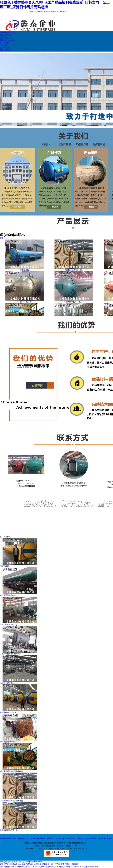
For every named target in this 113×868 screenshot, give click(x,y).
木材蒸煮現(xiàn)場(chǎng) (11, 742)
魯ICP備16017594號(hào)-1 (78, 843)
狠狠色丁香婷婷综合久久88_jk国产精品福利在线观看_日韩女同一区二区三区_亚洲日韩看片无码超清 (39, 864)
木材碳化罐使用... (7, 683)
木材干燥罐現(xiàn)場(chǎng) (11, 801)
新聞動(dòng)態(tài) (55, 838)
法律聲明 (81, 838)
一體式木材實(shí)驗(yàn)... (11, 654)
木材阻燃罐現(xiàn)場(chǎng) (11, 771)
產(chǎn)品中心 (39, 838)
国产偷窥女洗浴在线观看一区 (68, 867)
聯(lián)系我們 (106, 838)
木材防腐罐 (25, 270)
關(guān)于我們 (24, 838)
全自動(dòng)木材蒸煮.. (74, 302)
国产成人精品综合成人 (47, 867)
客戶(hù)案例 (70, 838)
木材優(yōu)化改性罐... (9, 712)
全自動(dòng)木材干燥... (9, 830)
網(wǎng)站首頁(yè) (8, 838)
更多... (3, 238)
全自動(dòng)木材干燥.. (74, 270)
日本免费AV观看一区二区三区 (26, 867)
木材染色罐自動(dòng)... (9, 625)
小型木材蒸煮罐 (25, 302)
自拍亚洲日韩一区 (7, 867)
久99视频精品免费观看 (89, 867)
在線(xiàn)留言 (93, 838)
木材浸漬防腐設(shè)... (9, 595)
